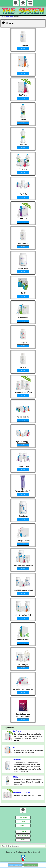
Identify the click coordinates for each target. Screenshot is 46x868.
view (23, 49)
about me (23, 832)
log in (23, 822)
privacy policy (23, 836)
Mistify (16, 777)
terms (23, 840)
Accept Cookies (15, 865)
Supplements (9, 17)
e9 (14, 748)
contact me (23, 818)
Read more (31, 865)
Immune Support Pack (22, 793)
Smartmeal (17, 760)
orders (23, 826)
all (3, 17)
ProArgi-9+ (17, 731)
